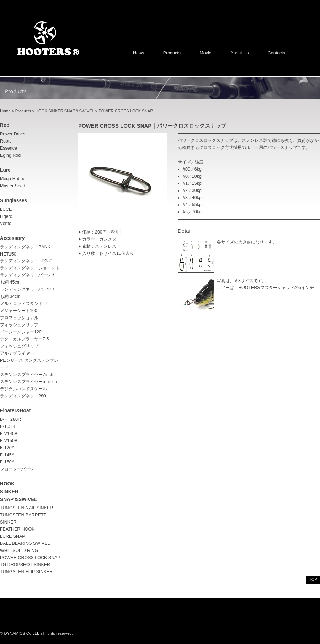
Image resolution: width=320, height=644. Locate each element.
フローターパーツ (17, 469)
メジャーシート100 (19, 311)
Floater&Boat (15, 411)
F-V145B (9, 434)
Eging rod (10, 155)
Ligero (6, 216)
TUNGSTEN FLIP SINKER (26, 572)
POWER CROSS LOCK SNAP (30, 558)
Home (5, 111)
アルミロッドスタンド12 (24, 304)
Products (172, 53)
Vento (6, 224)
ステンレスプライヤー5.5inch (28, 382)
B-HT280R (10, 419)
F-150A (7, 462)
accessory (12, 238)
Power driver (13, 134)
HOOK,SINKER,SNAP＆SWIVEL (65, 111)
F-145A (7, 455)
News (138, 53)
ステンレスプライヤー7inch (27, 375)
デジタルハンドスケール (23, 389)
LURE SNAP (13, 536)
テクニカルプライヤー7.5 (24, 339)
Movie (205, 53)
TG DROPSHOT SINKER (25, 565)
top (313, 579)
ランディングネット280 (23, 396)
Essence (9, 148)
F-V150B (9, 441)
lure (5, 170)
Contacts (276, 53)
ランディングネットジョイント (30, 268)
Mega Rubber (14, 179)
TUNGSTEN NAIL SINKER (26, 508)
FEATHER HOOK (17, 529)
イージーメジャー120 (21, 332)
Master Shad (13, 186)
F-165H (7, 426)
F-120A (7, 448)
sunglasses (14, 201)
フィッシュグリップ (19, 346)
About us (239, 53)
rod (5, 125)
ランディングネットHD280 (26, 261)
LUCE (6, 209)
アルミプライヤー (17, 353)
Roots (6, 141)
